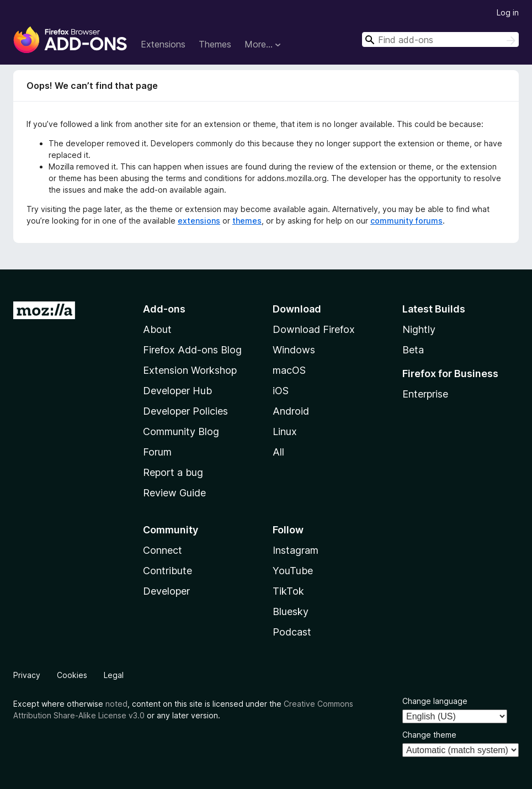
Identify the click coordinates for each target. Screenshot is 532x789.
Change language (435, 701)
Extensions (163, 44)
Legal (114, 675)
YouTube (293, 571)
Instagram (296, 550)
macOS (289, 370)
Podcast (292, 632)
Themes (215, 44)
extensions (199, 221)
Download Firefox (314, 329)
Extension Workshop (190, 370)
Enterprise (425, 394)
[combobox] (440, 39)
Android (291, 411)
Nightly (419, 329)
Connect (163, 550)
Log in (508, 12)
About (157, 329)
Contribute (167, 571)
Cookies (72, 675)
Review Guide (174, 493)
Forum (157, 452)
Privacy (27, 675)
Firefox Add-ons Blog (192, 350)
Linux (285, 431)
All (278, 452)
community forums (406, 221)
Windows (294, 350)
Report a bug (173, 472)
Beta (413, 350)
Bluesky (291, 611)
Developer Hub (177, 391)
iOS (281, 391)
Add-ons (164, 309)
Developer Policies (185, 411)
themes (247, 221)
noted (116, 704)
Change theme (429, 735)
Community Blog (181, 431)
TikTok (288, 591)
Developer (166, 591)
